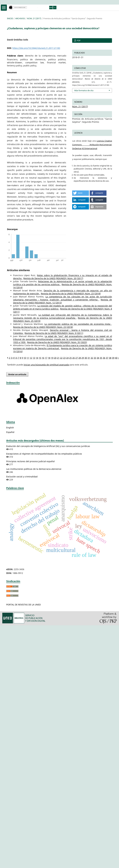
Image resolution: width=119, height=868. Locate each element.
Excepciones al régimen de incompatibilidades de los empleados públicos (44, 454)
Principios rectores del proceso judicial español (30, 461)
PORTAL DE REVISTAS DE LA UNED (23, 605)
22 (61, 358)
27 (77, 358)
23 (64, 358)
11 (28, 358)
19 (52, 358)
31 (89, 358)
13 (34, 358)
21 (58, 358)
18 (49, 358)
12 (31, 358)
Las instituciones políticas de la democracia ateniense (34, 469)
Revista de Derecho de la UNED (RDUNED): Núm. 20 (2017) (53, 278)
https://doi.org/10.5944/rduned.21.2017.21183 (36, 48)
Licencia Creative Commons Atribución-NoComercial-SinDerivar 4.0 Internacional (92, 145)
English (10, 428)
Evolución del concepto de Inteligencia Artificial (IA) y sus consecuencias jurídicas (48, 446)
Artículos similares (18, 270)
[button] (81, 193)
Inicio (10, 18)
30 (86, 358)
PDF (78, 40)
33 (95, 358)
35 (101, 358)
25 (70, 358)
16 (43, 358)
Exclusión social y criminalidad (22, 477)
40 (116, 358)
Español (10, 432)
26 (74, 358)
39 (113, 358)
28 (80, 358)
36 (104, 358)
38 (110, 358)
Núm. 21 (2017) (34, 18)
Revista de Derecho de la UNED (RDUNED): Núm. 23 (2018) (71, 294)
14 (37, 358)
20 (55, 358)
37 (107, 358)
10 (25, 358)
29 (83, 358)
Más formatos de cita (84, 90)
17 (46, 358)
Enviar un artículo (17, 374)
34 (98, 358)
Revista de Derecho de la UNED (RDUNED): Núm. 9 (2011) (54, 333)
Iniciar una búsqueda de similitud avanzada (46, 365)
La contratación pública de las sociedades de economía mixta (78, 324)
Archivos (20, 18)
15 (40, 358)
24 (67, 358)
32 (92, 358)
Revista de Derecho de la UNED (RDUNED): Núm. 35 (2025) (57, 342)
